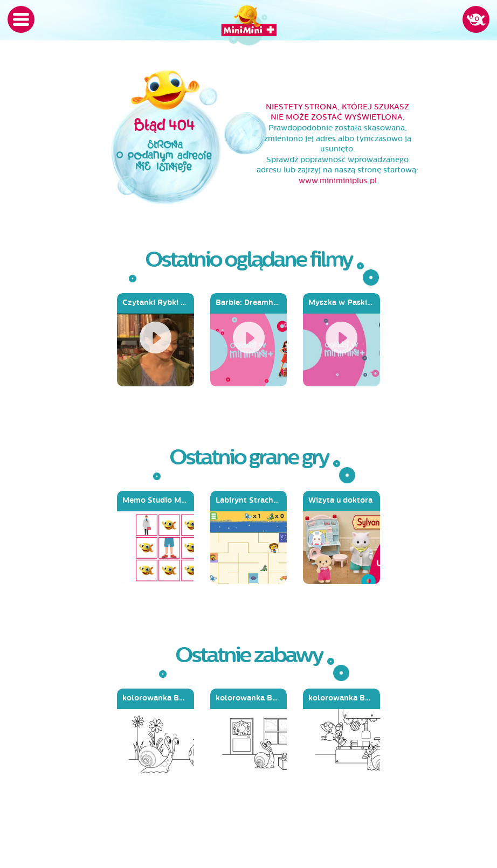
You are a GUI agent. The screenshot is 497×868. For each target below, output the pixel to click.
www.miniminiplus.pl (338, 181)
